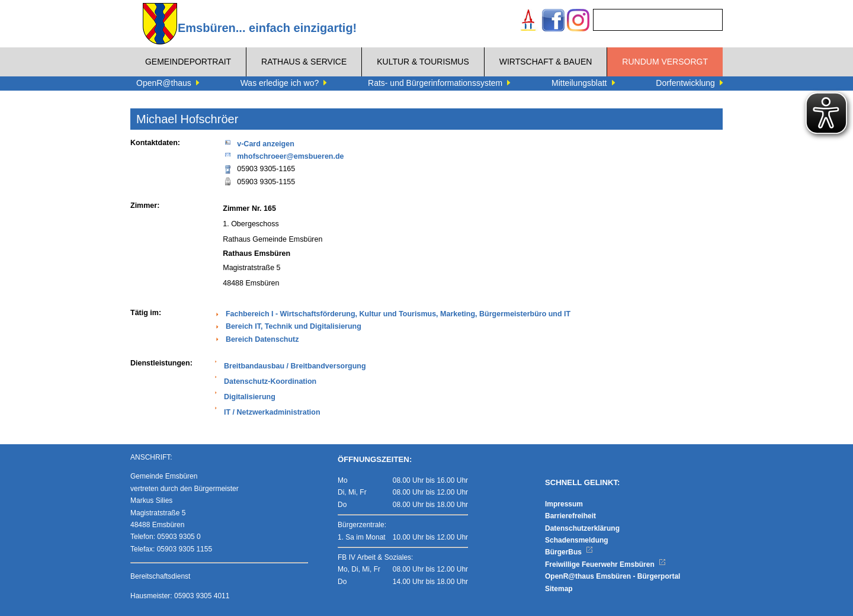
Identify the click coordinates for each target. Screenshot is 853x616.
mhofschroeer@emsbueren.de (283, 155)
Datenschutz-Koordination (270, 381)
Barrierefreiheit (570, 516)
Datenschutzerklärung (582, 528)
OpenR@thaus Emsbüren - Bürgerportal (613, 576)
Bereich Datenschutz (262, 339)
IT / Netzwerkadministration (272, 412)
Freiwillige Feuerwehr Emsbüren (605, 564)
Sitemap (559, 589)
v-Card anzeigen (259, 143)
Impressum (564, 504)
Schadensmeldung (577, 540)
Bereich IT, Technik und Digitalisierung (294, 326)
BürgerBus (569, 552)
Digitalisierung (250, 397)
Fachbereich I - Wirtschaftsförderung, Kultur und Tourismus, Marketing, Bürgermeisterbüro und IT (398, 314)
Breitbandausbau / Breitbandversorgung (295, 366)
